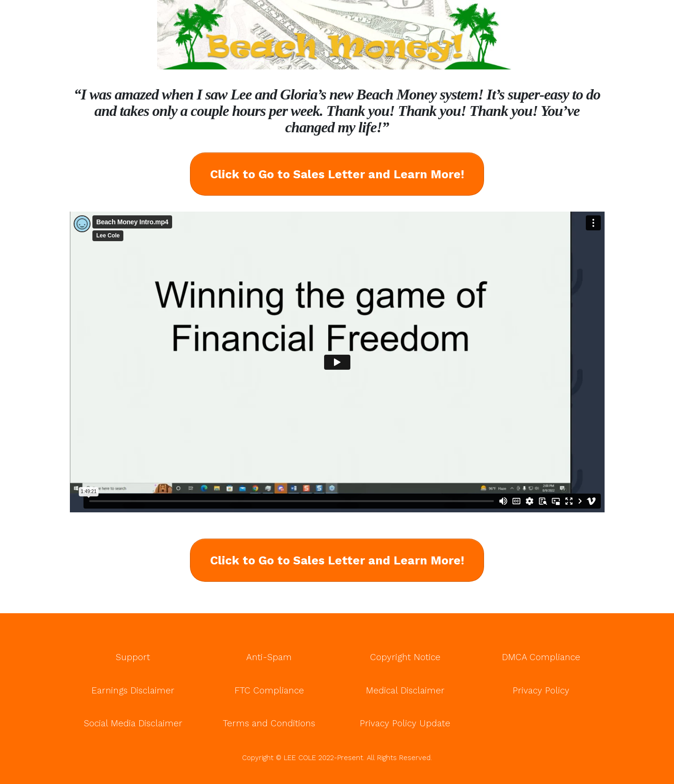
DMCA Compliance (541, 657)
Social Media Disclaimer (133, 723)
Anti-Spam (269, 657)
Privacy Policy (541, 690)
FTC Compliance (269, 690)
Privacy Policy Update (405, 723)
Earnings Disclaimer (133, 690)
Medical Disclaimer (405, 690)
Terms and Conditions (269, 723)
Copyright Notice (405, 657)
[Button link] (337, 174)
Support (133, 657)
